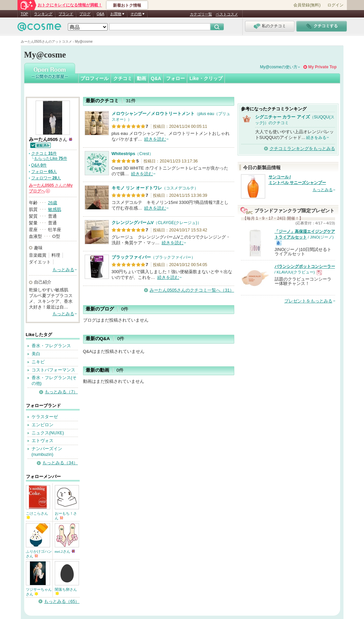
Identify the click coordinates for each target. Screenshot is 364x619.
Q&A (100, 14)
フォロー (175, 78)
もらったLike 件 (51, 158)
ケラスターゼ (45, 417)
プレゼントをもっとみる (308, 301)
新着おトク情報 (127, 5)
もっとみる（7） (61, 392)
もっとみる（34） (60, 463)
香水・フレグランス (51, 346)
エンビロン (43, 425)
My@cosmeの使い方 (279, 67)
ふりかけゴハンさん (39, 554)
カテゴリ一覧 (201, 14)
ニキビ (38, 362)
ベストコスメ (227, 14)
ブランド (66, 14)
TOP (25, 14)
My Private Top (322, 67)
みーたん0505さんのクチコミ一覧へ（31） (192, 290)
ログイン (335, 5)
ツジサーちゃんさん (39, 592)
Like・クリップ (206, 78)
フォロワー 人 (46, 178)
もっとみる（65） (62, 601)
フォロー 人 (44, 172)
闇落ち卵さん (66, 591)
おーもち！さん (66, 516)
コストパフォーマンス (53, 370)
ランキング (43, 14)
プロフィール (94, 78)
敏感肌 (55, 209)
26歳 (53, 203)
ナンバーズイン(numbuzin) (47, 451)
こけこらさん (37, 515)
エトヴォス (43, 441)
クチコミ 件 (44, 153)
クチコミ (123, 78)
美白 (36, 354)
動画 (141, 78)
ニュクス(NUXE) (48, 433)
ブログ (85, 14)
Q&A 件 (39, 165)
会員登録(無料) (307, 5)
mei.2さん (65, 551)
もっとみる (63, 270)
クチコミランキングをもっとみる (302, 149)
